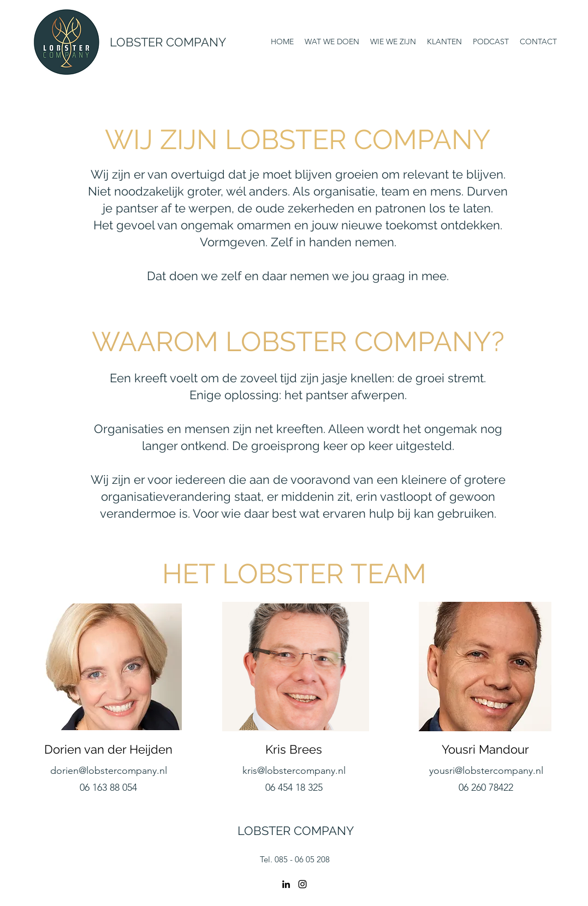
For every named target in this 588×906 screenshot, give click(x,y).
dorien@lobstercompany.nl (109, 771)
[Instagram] (302, 884)
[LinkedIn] (286, 884)
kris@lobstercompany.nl (294, 771)
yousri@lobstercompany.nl (486, 771)
